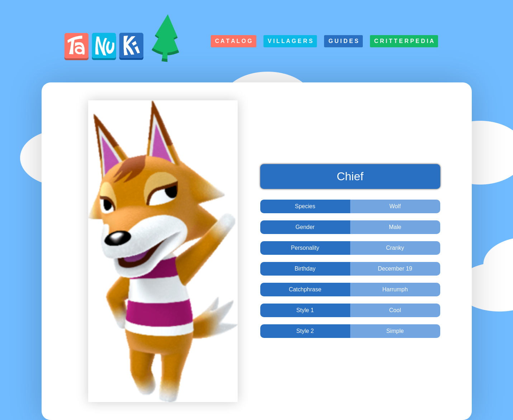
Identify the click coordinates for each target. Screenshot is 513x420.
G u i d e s (343, 41)
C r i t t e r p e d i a (404, 41)
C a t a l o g (234, 41)
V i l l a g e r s (290, 41)
